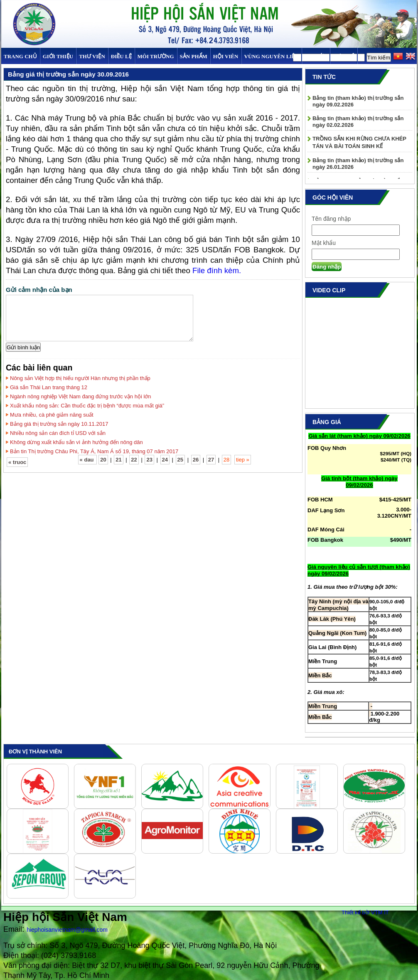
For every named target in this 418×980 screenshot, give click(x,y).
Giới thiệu (58, 56)
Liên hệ (344, 56)
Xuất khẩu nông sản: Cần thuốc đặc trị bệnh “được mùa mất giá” (87, 406)
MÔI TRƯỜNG (156, 56)
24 (165, 460)
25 (180, 460)
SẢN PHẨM (194, 56)
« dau (88, 460)
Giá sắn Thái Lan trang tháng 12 (49, 387)
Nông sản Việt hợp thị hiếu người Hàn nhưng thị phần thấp (80, 378)
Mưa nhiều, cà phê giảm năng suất (52, 415)
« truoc (17, 462)
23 (149, 460)
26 (196, 460)
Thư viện (92, 56)
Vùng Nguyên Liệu (272, 56)
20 (103, 460)
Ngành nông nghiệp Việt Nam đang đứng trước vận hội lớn (81, 396)
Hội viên (226, 56)
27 (211, 460)
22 (134, 460)
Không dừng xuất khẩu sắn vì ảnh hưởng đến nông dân (76, 442)
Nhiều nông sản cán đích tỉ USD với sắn (58, 433)
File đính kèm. (217, 270)
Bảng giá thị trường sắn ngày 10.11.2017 (59, 424)
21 (118, 460)
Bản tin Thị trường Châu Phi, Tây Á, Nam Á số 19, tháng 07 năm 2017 (94, 451)
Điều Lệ (121, 56)
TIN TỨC (316, 56)
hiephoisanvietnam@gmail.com (67, 930)
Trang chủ (20, 56)
